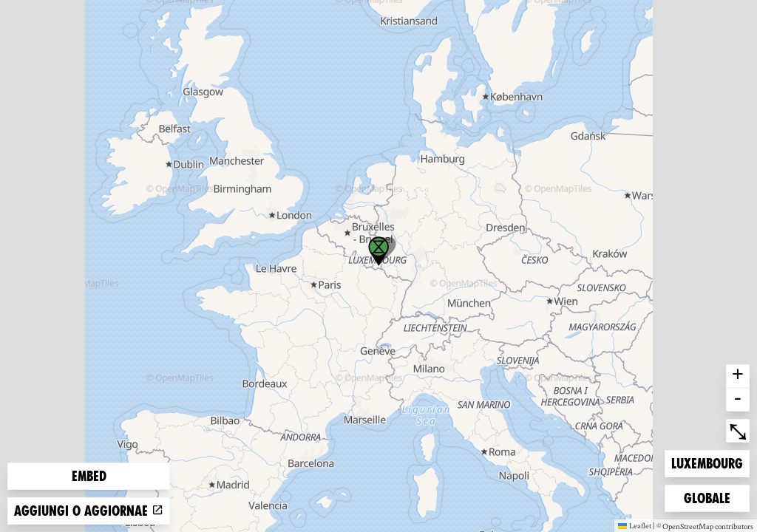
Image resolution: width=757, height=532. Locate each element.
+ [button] (738, 376)
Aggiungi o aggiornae (89, 511)
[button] (378, 251)
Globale (707, 497)
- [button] (738, 400)
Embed (89, 476)
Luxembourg (707, 462)
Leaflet (635, 525)
